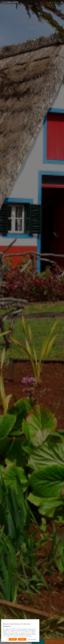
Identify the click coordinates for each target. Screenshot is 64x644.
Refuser (22, 639)
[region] (20, 631)
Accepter (13, 639)
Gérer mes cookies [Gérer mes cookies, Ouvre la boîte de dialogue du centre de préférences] (32, 639)
